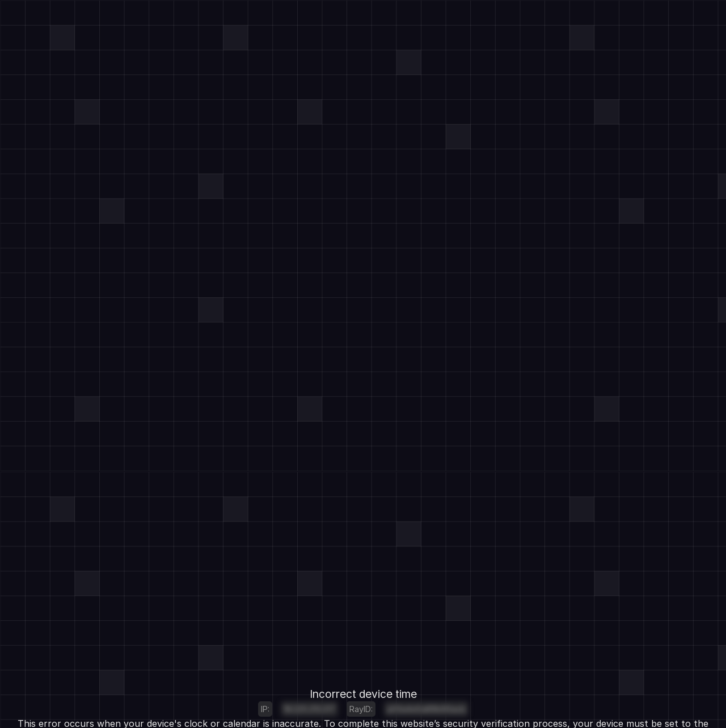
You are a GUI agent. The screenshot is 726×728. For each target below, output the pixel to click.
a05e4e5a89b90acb (426, 709)
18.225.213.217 (309, 709)
